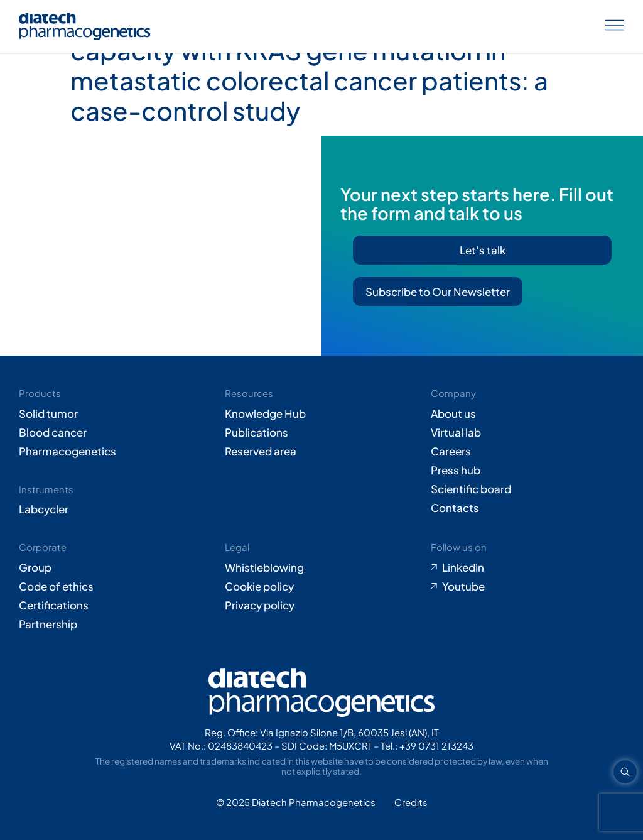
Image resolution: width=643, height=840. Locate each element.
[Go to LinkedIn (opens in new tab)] (527, 567)
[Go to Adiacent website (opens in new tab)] (411, 803)
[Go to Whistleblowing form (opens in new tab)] (321, 567)
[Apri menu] (615, 26)
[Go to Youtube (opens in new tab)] (527, 586)
